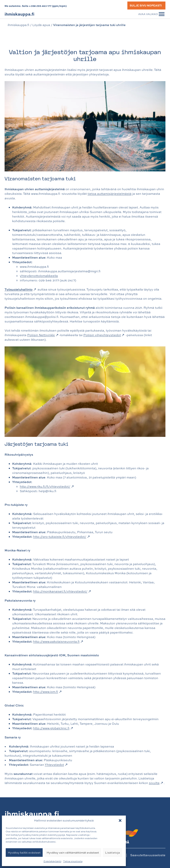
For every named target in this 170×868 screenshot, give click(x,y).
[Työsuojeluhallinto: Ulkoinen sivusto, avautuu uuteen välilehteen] (21, 289)
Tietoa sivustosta (73, 861)
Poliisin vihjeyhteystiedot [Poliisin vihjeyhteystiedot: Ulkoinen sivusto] (104, 335)
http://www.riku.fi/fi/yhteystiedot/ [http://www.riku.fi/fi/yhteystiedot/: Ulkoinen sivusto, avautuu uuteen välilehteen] (47, 486)
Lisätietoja (113, 853)
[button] (120, 820)
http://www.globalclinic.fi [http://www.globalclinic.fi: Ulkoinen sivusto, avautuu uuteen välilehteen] (53, 728)
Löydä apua (41, 25)
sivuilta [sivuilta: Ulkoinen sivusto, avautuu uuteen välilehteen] (156, 783)
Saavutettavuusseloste (148, 855)
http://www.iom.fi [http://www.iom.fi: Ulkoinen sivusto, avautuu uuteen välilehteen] (47, 692)
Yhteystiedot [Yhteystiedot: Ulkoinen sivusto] (56, 765)
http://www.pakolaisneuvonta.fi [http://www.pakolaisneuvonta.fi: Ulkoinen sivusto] (58, 641)
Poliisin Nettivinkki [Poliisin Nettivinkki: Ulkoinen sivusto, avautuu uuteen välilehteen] (43, 335)
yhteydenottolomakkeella (39, 276)
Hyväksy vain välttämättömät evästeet (73, 853)
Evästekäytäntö (52, 861)
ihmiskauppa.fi (18, 25)
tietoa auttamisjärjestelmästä (110, 194)
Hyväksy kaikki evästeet (24, 853)
